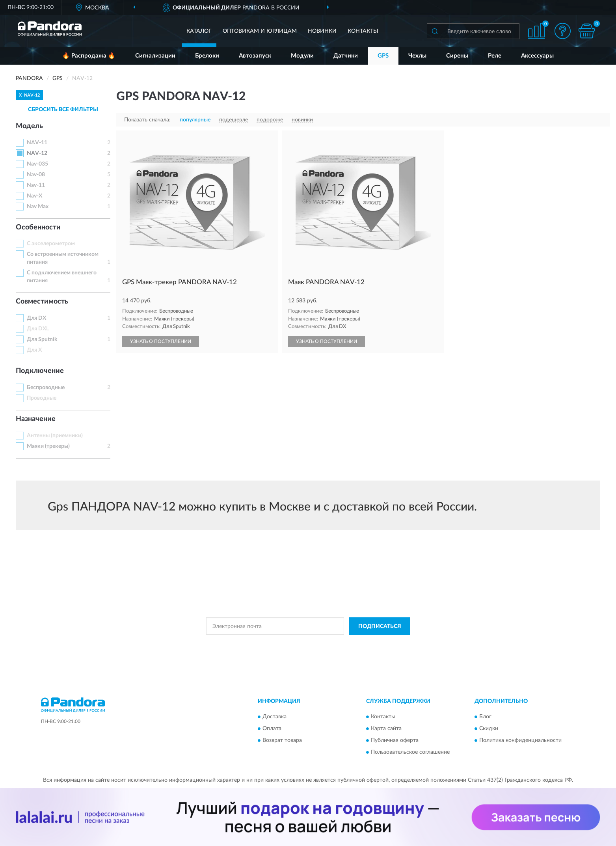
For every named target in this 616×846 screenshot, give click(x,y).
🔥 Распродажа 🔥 (89, 56)
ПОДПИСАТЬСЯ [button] (380, 626)
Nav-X (34, 196)
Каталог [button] (199, 31)
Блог (485, 717)
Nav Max (38, 207)
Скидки (489, 729)
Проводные (42, 398)
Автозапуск (255, 56)
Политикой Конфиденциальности (305, 644)
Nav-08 (36, 175)
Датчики (346, 56)
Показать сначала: (147, 120)
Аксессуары (537, 56)
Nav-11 (36, 185)
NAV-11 (37, 143)
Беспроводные (46, 388)
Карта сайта (386, 729)
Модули (302, 56)
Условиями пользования (375, 644)
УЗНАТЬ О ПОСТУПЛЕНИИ (161, 341)
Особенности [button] (38, 227)
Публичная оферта (395, 740)
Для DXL (38, 329)
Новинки (322, 31)
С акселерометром (51, 244)
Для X (34, 350)
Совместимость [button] (42, 302)
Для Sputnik (42, 339)
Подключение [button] (40, 371)
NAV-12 (37, 153)
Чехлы (417, 56)
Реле (495, 56)
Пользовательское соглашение (410, 752)
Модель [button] (29, 126)
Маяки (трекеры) (48, 446)
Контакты (363, 31)
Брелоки (207, 56)
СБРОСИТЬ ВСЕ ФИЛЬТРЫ (63, 110)
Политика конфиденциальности (520, 740)
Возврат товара (282, 740)
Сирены (457, 56)
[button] (563, 31)
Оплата (272, 729)
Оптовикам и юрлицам (260, 31)
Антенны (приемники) (55, 436)
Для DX (36, 318)
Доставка (275, 717)
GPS (383, 56)
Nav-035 (37, 164)
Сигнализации (155, 56)
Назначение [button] (36, 419)
